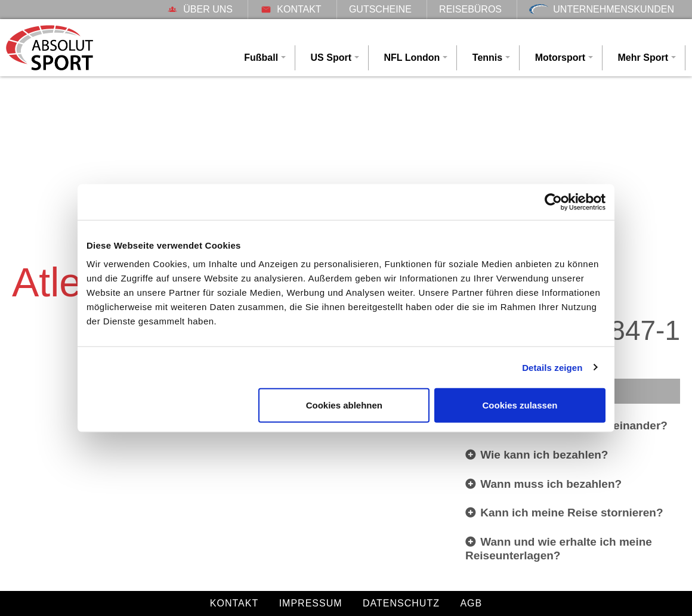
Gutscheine (380, 9)
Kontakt (291, 9)
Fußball (261, 58)
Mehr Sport (643, 58)
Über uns (200, 9)
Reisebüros (470, 9)
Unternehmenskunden (602, 9)
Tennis (487, 58)
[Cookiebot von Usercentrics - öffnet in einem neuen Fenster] (553, 202)
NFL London (412, 58)
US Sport (331, 58)
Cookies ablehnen (344, 405)
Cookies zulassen (520, 405)
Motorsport (560, 58)
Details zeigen (552, 367)
